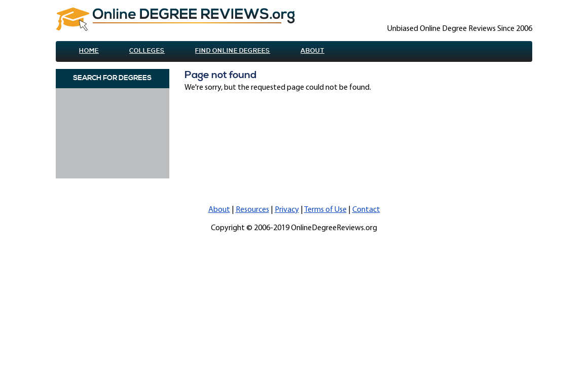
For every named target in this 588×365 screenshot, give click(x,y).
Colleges (147, 51)
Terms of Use (325, 210)
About (313, 51)
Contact (366, 210)
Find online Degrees (233, 51)
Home (89, 51)
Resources (252, 210)
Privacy (287, 210)
